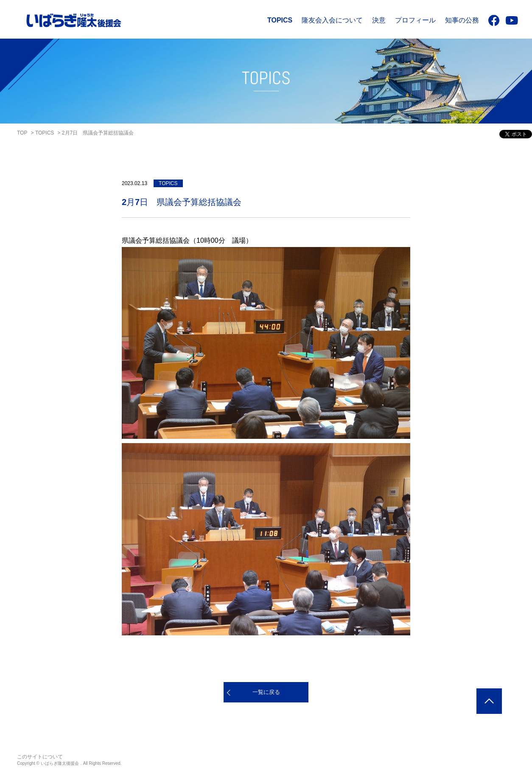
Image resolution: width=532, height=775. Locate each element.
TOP (22, 133)
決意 (379, 20)
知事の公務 (462, 20)
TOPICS (280, 20)
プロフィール (415, 20)
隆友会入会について (332, 20)
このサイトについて (40, 757)
